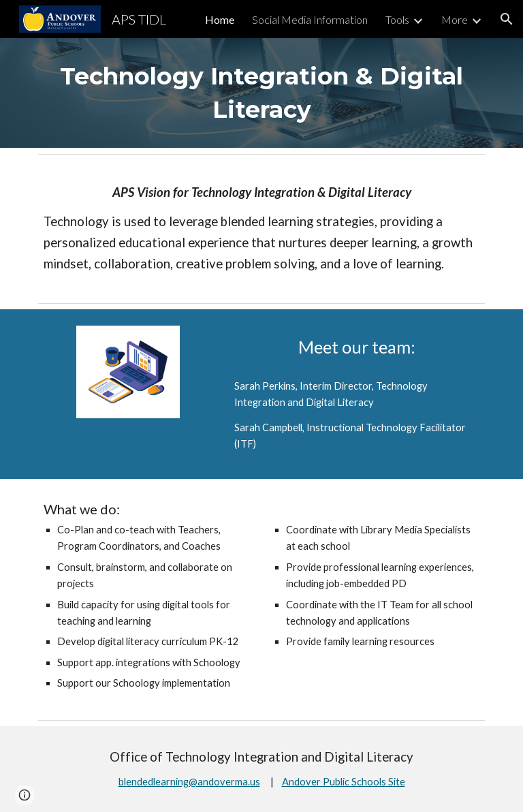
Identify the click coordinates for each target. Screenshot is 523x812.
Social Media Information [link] (310, 19)
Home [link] (220, 19)
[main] (261, 93)
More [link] (455, 19)
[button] (507, 19)
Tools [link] (397, 19)
